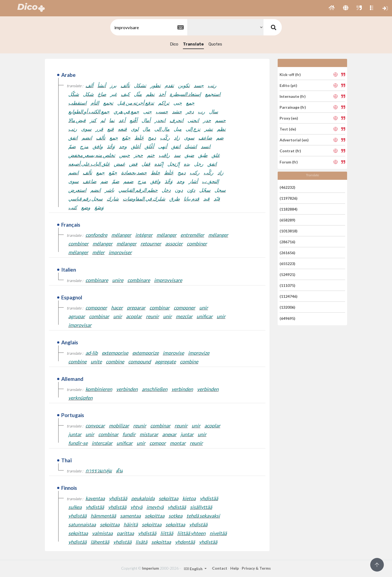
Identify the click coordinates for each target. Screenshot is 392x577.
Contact (220, 568)
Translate (193, 44)
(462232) (287, 187)
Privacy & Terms (256, 568)
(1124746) (289, 296)
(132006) (287, 307)
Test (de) (288, 129)
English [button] (194, 569)
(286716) (287, 242)
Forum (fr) (289, 162)
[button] (332, 8)
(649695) (287, 318)
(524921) (287, 274)
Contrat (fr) (290, 151)
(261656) (287, 253)
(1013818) (289, 231)
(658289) (287, 220)
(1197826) (289, 198)
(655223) (287, 264)
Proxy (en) (289, 118)
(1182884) (289, 209)
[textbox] (148, 27)
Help (235, 568)
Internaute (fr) (293, 96)
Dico (174, 44)
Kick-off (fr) (290, 74)
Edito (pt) (288, 85)
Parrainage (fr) (293, 107)
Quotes (215, 44)
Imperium (151, 568)
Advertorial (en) (294, 140)
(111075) (287, 285)
